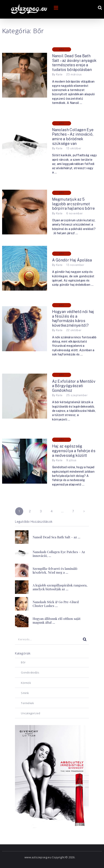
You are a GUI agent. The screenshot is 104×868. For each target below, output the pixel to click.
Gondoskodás (30, 672)
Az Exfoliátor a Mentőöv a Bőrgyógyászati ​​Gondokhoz (74, 386)
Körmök (26, 683)
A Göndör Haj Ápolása (72, 260)
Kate (59, 74)
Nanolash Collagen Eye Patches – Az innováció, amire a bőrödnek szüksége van (73, 137)
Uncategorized (30, 713)
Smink (25, 693)
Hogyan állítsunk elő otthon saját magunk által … (57, 620)
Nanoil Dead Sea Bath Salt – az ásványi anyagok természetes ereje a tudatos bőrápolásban (74, 63)
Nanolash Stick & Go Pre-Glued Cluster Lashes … (56, 604)
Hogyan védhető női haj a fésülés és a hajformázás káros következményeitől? (73, 318)
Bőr (62, 49)
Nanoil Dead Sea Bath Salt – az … (57, 537)
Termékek (27, 703)
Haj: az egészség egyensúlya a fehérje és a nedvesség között (74, 451)
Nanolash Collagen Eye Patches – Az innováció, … (59, 554)
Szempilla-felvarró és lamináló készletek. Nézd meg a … (55, 570)
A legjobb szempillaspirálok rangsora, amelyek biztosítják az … (60, 587)
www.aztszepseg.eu (38, 857)
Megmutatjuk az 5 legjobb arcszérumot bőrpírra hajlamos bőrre (73, 204)
